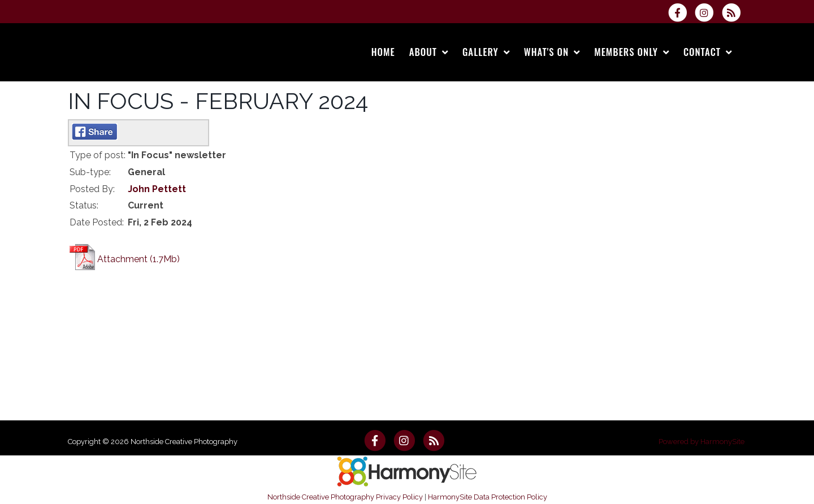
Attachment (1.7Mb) (138, 259)
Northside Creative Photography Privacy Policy (345, 497)
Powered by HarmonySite (702, 442)
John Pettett (157, 189)
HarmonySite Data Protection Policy (488, 497)
